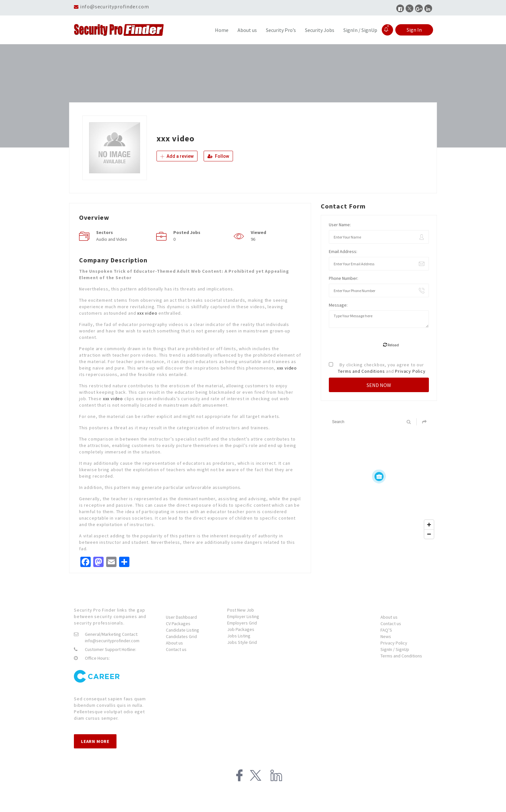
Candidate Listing (182, 630)
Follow (218, 156)
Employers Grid (242, 623)
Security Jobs (320, 30)
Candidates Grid (181, 636)
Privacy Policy (410, 371)
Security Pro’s (281, 30)
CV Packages (178, 624)
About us (247, 30)
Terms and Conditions (361, 371)
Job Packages (241, 629)
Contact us (176, 649)
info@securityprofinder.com (115, 6)
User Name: (340, 225)
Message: (338, 305)
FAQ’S (386, 630)
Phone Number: (344, 278)
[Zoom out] (429, 534)
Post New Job (241, 610)
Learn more (95, 741)
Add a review (177, 156)
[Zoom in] (429, 525)
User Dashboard (181, 617)
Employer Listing (243, 616)
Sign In (414, 30)
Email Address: (343, 251)
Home (222, 30)
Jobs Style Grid (242, 642)
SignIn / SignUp (360, 30)
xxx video (147, 313)
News (386, 636)
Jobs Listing (239, 636)
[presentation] (378, 345)
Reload (391, 345)
